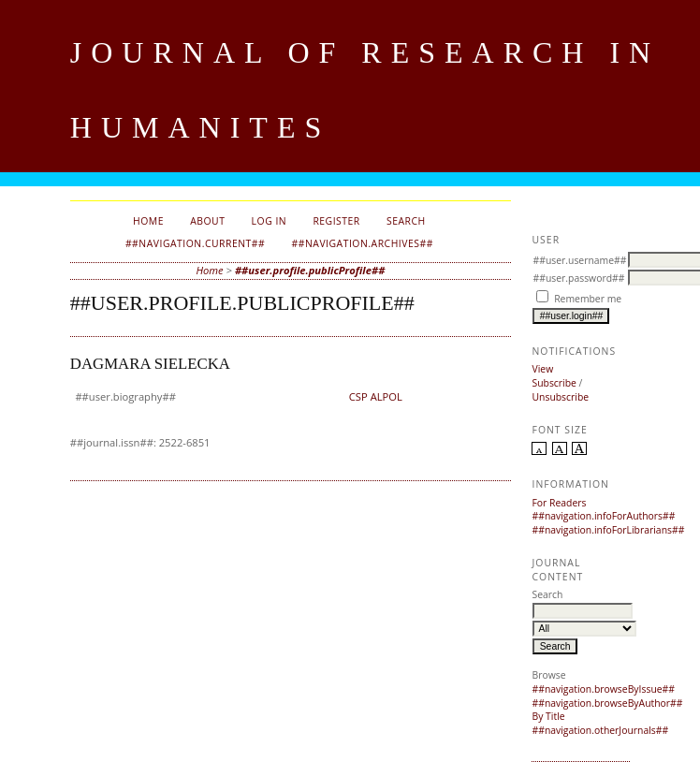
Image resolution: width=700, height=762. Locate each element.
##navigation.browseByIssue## (603, 689)
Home (148, 221)
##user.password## (578, 278)
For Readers (559, 503)
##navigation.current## (195, 243)
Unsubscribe (560, 397)
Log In (270, 221)
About (207, 221)
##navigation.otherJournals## (600, 730)
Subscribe (554, 383)
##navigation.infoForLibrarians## (608, 530)
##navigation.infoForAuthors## (603, 516)
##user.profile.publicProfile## (310, 270)
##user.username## (579, 260)
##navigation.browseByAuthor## (607, 703)
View (542, 369)
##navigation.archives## (362, 243)
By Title (548, 716)
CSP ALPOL (376, 396)
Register (336, 221)
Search (406, 221)
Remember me (588, 299)
